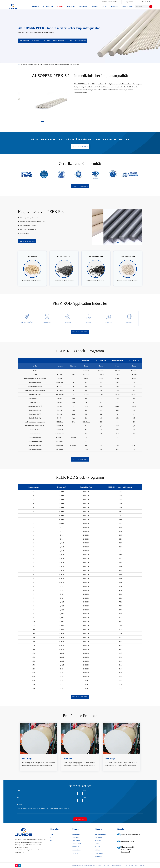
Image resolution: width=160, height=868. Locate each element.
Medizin (97, 844)
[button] (43, 121)
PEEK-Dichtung (99, 856)
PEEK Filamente (77, 844)
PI (51, 837)
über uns (95, 7)
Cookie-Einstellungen (140, 865)
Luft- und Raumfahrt (100, 834)
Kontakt (121, 829)
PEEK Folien (76, 853)
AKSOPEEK (83, 7)
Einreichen (79, 819)
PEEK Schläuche (77, 850)
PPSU (52, 841)
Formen (60, 7)
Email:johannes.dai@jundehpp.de (55, 41)
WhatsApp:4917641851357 (78, 41)
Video (105, 7)
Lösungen (71, 7)
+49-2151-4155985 (127, 841)
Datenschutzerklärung (117, 865)
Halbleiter (97, 850)
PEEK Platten (76, 841)
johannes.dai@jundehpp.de (131, 834)
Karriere (115, 7)
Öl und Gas (98, 847)
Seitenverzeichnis (129, 865)
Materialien (48, 7)
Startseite (35, 7)
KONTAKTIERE (128, 7)
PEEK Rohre (76, 837)
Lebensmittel (98, 837)
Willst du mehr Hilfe (80, 146)
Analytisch (98, 841)
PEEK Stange (38, 65)
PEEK (52, 834)
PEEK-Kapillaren (77, 847)
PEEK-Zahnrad (99, 853)
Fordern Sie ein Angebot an (29, 41)
